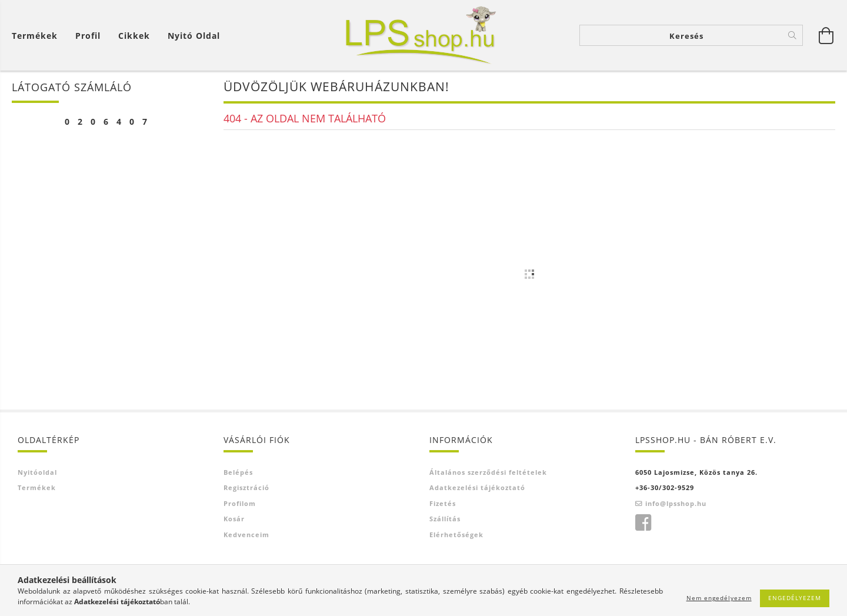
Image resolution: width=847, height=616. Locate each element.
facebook (643, 523)
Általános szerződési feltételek (488, 472)
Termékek (35, 36)
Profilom (240, 503)
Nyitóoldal (37, 472)
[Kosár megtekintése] (38, 36)
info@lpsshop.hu (676, 503)
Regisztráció (246, 487)
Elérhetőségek (456, 535)
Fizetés (443, 503)
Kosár (234, 519)
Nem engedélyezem (719, 598)
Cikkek (134, 36)
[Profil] (88, 36)
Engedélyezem (795, 598)
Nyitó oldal (194, 36)
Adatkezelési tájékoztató (477, 487)
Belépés (238, 472)
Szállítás (445, 519)
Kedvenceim (246, 535)
